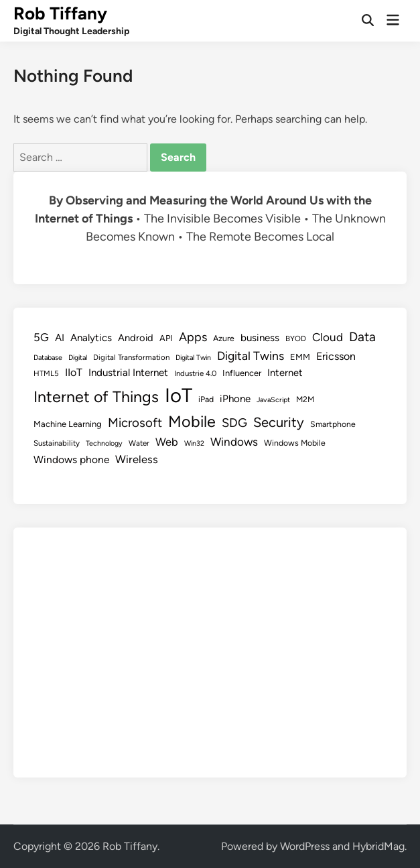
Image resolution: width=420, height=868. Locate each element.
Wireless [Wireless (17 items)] (137, 459)
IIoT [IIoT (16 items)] (74, 372)
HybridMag (378, 846)
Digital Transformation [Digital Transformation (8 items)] (131, 357)
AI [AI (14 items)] (60, 338)
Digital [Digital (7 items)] (78, 358)
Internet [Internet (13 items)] (285, 373)
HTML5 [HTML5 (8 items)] (46, 373)
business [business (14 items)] (260, 338)
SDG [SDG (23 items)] (234, 423)
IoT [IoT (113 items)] (179, 395)
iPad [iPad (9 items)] (206, 399)
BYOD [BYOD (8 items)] (296, 338)
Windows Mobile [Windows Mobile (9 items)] (295, 443)
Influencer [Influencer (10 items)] (242, 373)
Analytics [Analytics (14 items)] (91, 338)
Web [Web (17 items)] (167, 442)
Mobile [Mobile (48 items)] (192, 422)
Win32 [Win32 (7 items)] (194, 443)
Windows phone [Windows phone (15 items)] (71, 459)
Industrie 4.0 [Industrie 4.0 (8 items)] (195, 373)
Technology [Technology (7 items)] (104, 443)
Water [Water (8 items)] (139, 443)
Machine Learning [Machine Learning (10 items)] (68, 424)
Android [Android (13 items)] (136, 338)
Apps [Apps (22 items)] (193, 337)
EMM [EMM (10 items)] (300, 357)
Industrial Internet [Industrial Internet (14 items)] (128, 373)
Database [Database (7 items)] (48, 358)
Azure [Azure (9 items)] (224, 338)
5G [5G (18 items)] (41, 337)
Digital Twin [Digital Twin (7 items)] (193, 358)
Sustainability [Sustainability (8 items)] (57, 443)
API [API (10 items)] (166, 338)
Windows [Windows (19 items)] (234, 442)
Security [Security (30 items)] (279, 422)
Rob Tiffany (60, 13)
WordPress (305, 846)
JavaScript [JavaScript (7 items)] (273, 400)
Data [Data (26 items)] (362, 337)
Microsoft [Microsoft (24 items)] (135, 423)
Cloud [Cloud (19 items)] (328, 337)
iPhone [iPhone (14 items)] (235, 399)
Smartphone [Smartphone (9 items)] (333, 424)
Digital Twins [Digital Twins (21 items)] (251, 356)
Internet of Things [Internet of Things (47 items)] (96, 397)
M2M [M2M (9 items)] (305, 399)
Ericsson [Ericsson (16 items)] (336, 356)
